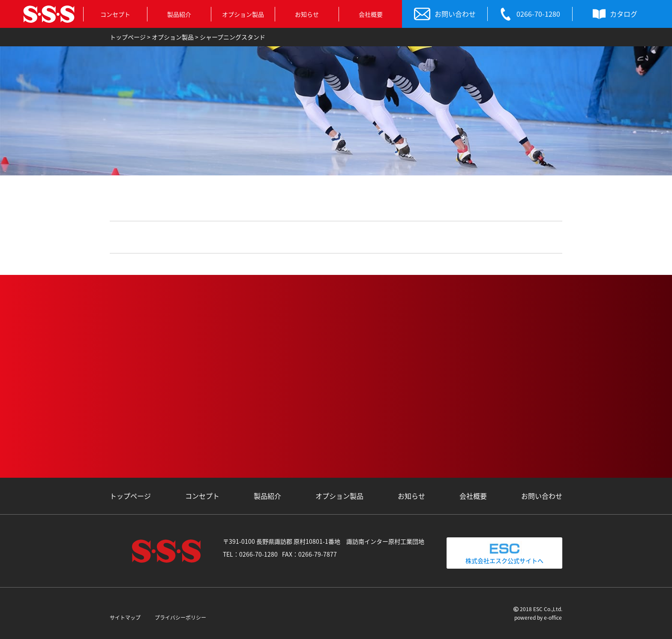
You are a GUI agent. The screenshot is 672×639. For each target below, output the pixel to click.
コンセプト (115, 14)
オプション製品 (243, 14)
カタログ (615, 14)
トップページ (130, 496)
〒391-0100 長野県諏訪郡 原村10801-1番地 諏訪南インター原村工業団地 (324, 541)
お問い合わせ (445, 14)
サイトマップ (125, 618)
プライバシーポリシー (180, 618)
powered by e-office (538, 618)
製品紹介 (179, 14)
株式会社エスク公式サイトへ (504, 553)
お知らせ (307, 14)
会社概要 (371, 14)
